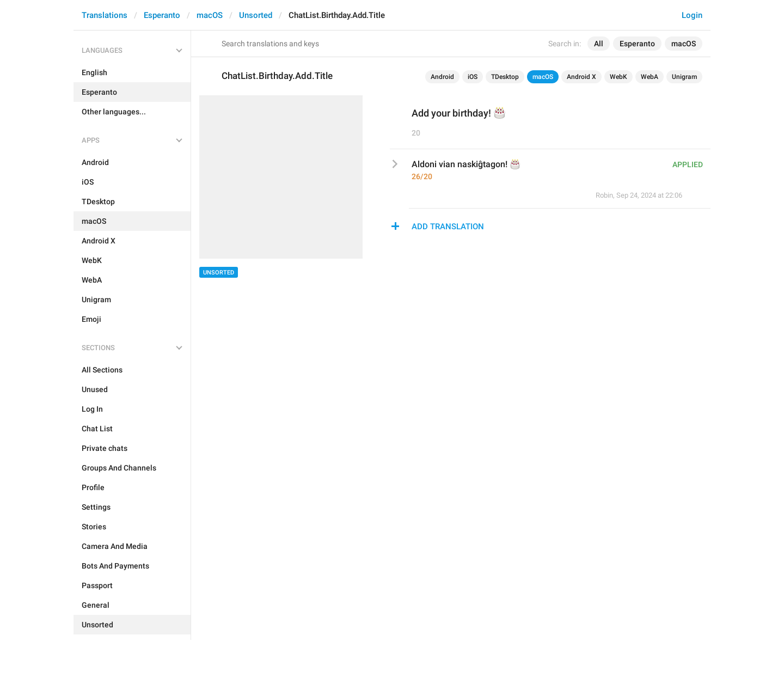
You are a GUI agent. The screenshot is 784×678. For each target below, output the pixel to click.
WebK (618, 77)
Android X (581, 77)
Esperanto (162, 15)
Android (442, 77)
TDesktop (505, 77)
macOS (210, 15)
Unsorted (256, 15)
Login (692, 15)
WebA (650, 77)
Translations (105, 15)
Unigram (684, 77)
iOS (473, 77)
